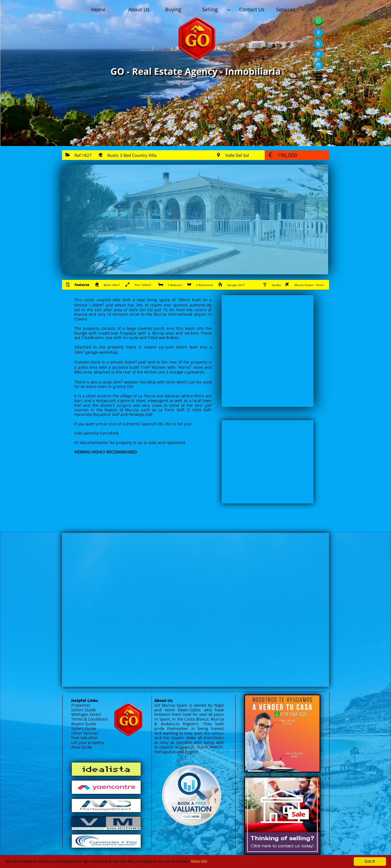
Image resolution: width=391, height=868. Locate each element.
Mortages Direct (86, 714)
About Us (163, 700)
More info (199, 861)
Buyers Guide (84, 724)
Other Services (85, 733)
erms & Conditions (91, 719)
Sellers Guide (84, 710)
